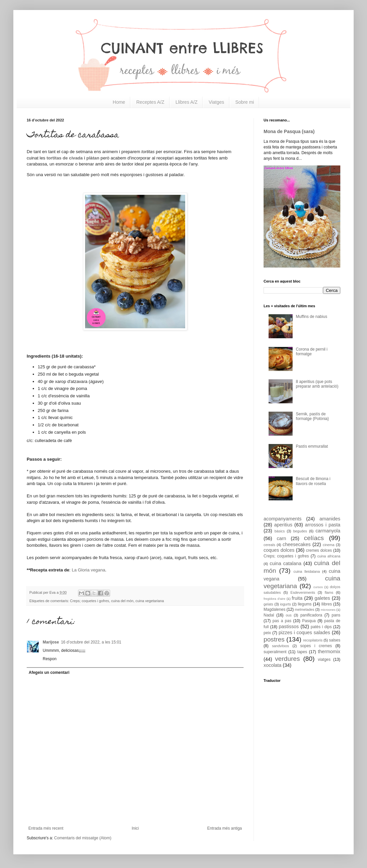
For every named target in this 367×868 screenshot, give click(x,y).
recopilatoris (313, 640)
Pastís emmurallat (312, 446)
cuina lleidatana (307, 571)
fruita (297, 598)
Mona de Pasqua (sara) (289, 131)
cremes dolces (319, 550)
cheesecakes (297, 544)
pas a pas (282, 621)
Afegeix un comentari (49, 673)
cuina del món (122, 601)
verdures (287, 659)
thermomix (329, 652)
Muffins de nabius (312, 317)
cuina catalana (285, 563)
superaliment (275, 652)
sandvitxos (280, 646)
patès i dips (321, 627)
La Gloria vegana (88, 570)
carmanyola (328, 531)
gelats (268, 604)
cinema (329, 545)
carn (282, 538)
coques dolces (279, 550)
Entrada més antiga (225, 828)
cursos (318, 587)
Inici (135, 828)
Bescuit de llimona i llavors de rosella (313, 481)
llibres (326, 604)
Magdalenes (274, 609)
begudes (300, 531)
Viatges (216, 102)
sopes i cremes (316, 646)
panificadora (311, 615)
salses (335, 640)
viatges (324, 660)
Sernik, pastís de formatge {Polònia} (312, 416)
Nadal (269, 615)
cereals (269, 545)
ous (288, 615)
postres (274, 639)
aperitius (283, 525)
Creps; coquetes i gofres (90, 601)
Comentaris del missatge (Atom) (83, 838)
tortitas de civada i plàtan (73, 158)
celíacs (314, 538)
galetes (322, 598)
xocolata (273, 665)
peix (267, 633)
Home (119, 102)
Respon (50, 659)
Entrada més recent (46, 828)
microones (328, 610)
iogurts (285, 604)
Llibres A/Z (187, 102)
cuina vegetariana (150, 601)
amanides (330, 519)
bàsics (280, 531)
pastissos (289, 626)
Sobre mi (245, 102)
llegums (305, 604)
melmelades (305, 609)
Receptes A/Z (150, 102)
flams (329, 592)
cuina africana (329, 556)
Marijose (51, 642)
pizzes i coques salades (304, 632)
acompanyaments (283, 519)
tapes (302, 652)
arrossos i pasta (323, 525)
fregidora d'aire (274, 599)
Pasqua (309, 621)
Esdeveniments (303, 592)
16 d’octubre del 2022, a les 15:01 (91, 642)
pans (336, 615)
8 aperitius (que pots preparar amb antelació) (317, 384)
